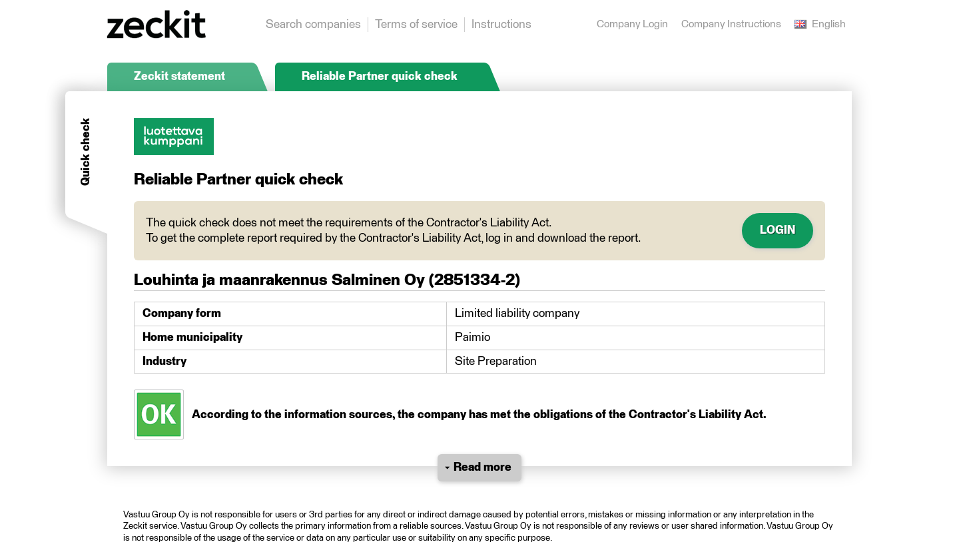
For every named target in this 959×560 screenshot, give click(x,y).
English (820, 24)
